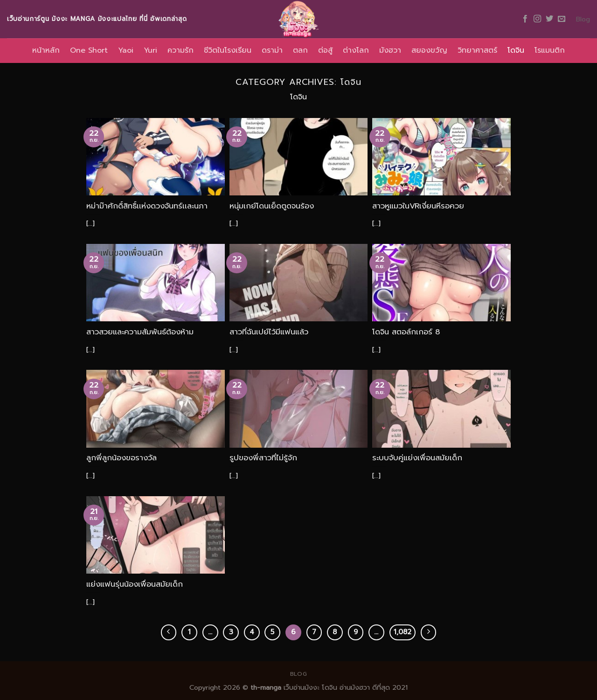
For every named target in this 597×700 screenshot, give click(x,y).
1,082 (403, 632)
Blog (583, 19)
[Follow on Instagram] (537, 19)
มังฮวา (390, 50)
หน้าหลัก (46, 50)
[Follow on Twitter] (549, 19)
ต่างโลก (356, 50)
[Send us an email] (562, 19)
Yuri (150, 50)
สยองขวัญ (429, 50)
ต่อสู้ (325, 50)
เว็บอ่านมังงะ (300, 687)
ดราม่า (272, 50)
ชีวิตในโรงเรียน (228, 50)
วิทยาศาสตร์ (477, 50)
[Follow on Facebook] (525, 19)
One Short (89, 50)
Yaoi (126, 50)
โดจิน (516, 50)
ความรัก (180, 50)
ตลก (300, 50)
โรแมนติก (550, 50)
